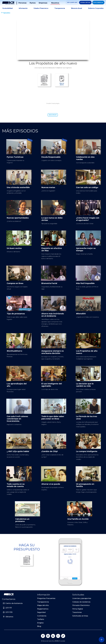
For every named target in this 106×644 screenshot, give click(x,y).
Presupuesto (27, 560)
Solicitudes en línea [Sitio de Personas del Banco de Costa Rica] (80, 616)
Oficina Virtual (85, 3)
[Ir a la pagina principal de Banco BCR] (9, 594)
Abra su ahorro (62, 80)
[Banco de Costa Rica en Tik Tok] (63, 636)
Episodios (6, 12)
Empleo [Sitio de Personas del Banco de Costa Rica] (40, 623)
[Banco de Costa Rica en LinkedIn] (53, 636)
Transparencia (60, 8)
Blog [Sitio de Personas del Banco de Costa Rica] (39, 626)
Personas (22, 3)
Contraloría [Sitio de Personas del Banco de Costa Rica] (42, 616)
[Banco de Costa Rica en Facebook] (43, 636)
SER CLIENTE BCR (72, 3)
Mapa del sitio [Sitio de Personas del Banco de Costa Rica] (43, 605)
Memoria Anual (77, 8)
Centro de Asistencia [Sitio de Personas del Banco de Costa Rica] (14, 603)
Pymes (33, 3)
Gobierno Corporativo (96, 8)
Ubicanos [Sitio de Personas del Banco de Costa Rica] (9, 617)
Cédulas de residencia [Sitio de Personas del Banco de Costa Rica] (81, 602)
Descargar (53, 115)
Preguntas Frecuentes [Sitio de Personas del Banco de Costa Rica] (46, 598)
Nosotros (55, 3)
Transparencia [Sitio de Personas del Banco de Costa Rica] (43, 602)
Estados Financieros (41, 8)
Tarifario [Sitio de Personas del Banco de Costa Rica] (41, 619)
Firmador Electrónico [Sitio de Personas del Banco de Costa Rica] (81, 605)
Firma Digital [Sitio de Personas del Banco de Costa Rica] (78, 609)
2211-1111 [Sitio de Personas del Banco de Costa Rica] (9, 608)
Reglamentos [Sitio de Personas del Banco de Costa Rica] (43, 609)
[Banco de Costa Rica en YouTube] (58, 636)
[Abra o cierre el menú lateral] (102, 640)
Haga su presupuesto (44, 80)
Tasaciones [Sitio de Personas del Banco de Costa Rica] (77, 612)
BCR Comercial (98, 3)
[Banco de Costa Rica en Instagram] (48, 636)
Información (23, 8)
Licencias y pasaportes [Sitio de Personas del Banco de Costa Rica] (82, 598)
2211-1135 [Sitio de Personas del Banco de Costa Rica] (9, 612)
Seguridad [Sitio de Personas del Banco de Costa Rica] (41, 612)
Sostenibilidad (8, 8)
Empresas (43, 3)
